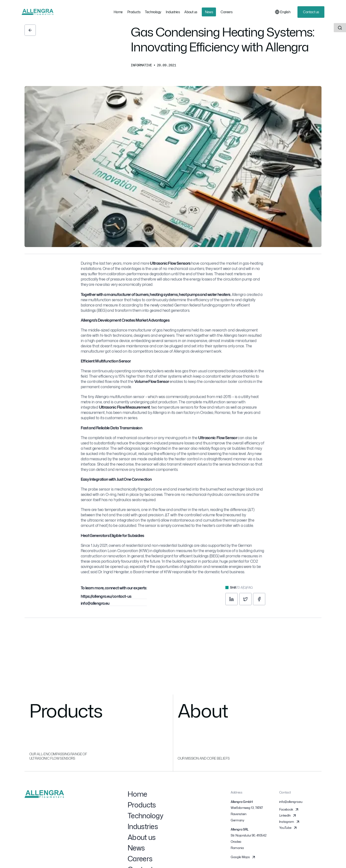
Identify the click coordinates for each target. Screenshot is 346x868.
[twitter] (245, 601)
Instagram (290, 823)
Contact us (311, 12)
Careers (140, 860)
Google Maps (243, 858)
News (136, 849)
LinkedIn (288, 817)
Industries (143, 828)
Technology (145, 817)
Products (142, 806)
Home (137, 795)
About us (142, 838)
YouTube (288, 829)
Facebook (289, 811)
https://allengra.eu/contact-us (106, 599)
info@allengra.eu (95, 606)
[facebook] (259, 601)
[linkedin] (232, 601)
